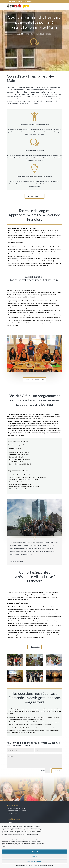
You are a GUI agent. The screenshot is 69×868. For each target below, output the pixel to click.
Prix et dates (34, 647)
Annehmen (35, 851)
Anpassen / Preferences (34, 861)
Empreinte (51, 866)
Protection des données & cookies (24, 866)
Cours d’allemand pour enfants (17, 811)
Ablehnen (34, 856)
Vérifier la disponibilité (34, 380)
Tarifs (10, 822)
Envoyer (57, 771)
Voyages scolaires (14, 813)
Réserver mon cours (34, 196)
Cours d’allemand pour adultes (17, 808)
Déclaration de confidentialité (40, 866)
